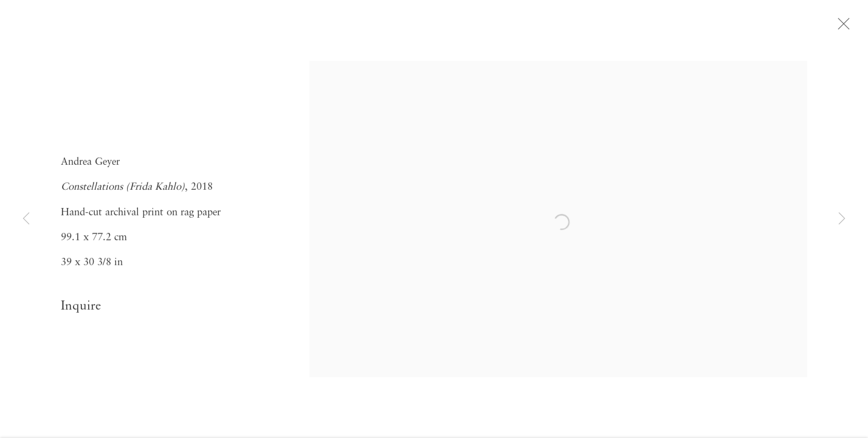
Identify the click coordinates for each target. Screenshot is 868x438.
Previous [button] (26, 219)
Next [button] (842, 219)
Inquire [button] (81, 309)
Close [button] (845, 27)
